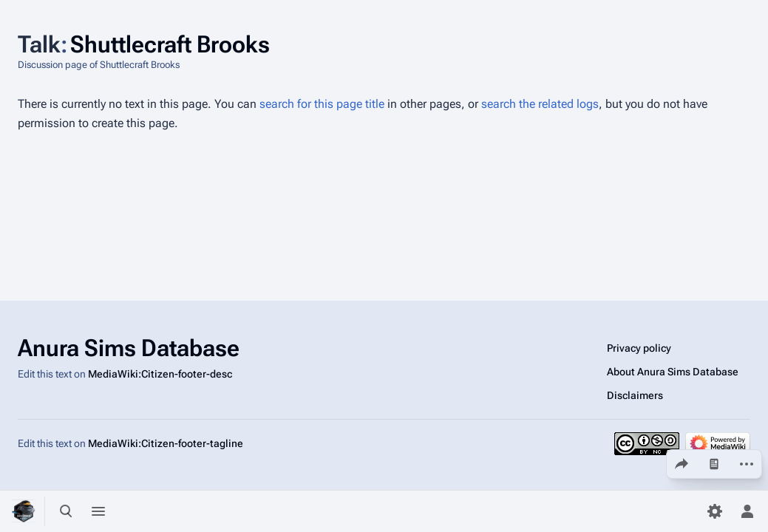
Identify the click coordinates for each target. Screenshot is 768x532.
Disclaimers (635, 395)
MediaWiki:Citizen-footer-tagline (166, 443)
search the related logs (540, 104)
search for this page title (322, 104)
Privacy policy (639, 348)
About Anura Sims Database (673, 372)
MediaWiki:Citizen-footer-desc (160, 374)
